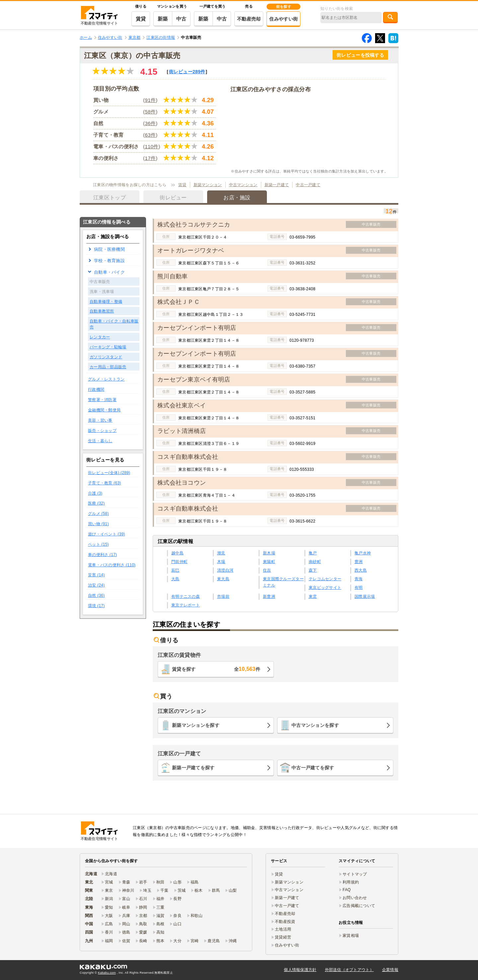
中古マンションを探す (315, 725)
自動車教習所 (102, 311)
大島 (175, 579)
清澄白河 (225, 570)
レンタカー (100, 337)
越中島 (177, 553)
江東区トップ (110, 198)
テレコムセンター (325, 579)
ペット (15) (98, 544)
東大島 (223, 579)
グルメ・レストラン (106, 379)
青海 (359, 579)
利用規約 (351, 882)
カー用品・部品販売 (108, 367)
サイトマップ (355, 874)
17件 (151, 158)
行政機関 (96, 389)
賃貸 (141, 19)
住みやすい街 (283, 19)
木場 (221, 562)
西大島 (361, 570)
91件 (151, 100)
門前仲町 (179, 562)
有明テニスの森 (186, 596)
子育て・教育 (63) (105, 483)
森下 (313, 570)
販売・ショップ (102, 431)
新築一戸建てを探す (193, 768)
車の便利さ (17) (102, 555)
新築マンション (208, 185)
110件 (152, 146)
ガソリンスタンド (106, 357)
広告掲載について (359, 906)
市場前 (223, 596)
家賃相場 (351, 936)
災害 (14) (96, 575)
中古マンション (243, 185)
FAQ (347, 890)
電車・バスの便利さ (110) (112, 565)
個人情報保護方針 (300, 970)
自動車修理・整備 (106, 302)
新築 (163, 19)
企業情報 (390, 970)
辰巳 (175, 570)
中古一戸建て (308, 185)
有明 (359, 588)
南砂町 (315, 562)
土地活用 (283, 929)
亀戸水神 (363, 553)
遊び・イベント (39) (107, 534)
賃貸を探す (216, 669)
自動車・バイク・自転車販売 (114, 324)
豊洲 (359, 562)
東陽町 (269, 562)
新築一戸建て (277, 185)
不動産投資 (285, 922)
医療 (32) (96, 503)
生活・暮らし (100, 441)
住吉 (267, 570)
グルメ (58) (98, 514)
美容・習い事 (100, 420)
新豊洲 (269, 596)
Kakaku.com (107, 973)
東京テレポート (186, 605)
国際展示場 (365, 596)
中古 (181, 19)
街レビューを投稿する (360, 55)
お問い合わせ (355, 898)
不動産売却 (249, 19)
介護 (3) (95, 493)
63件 (151, 135)
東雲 (313, 596)
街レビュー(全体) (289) (109, 473)
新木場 (269, 553)
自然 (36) (96, 595)
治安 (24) (96, 585)
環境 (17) (96, 606)
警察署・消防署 (102, 400)
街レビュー (187, 72)
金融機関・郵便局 (104, 410)
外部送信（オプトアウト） (349, 970)
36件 (151, 123)
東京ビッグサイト (325, 588)
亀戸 (313, 553)
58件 (151, 112)
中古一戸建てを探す (313, 768)
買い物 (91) (98, 524)
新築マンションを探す (196, 725)
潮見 (221, 553)
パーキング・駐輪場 (108, 347)
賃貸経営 (283, 937)
